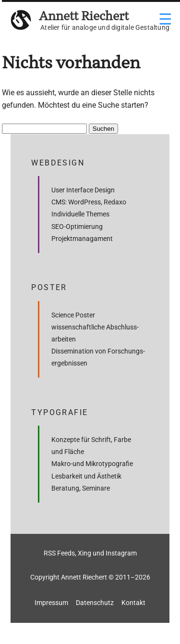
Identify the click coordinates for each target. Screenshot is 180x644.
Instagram (121, 553)
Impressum (51, 603)
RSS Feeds (59, 553)
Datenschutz (95, 603)
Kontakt (133, 603)
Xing (84, 553)
